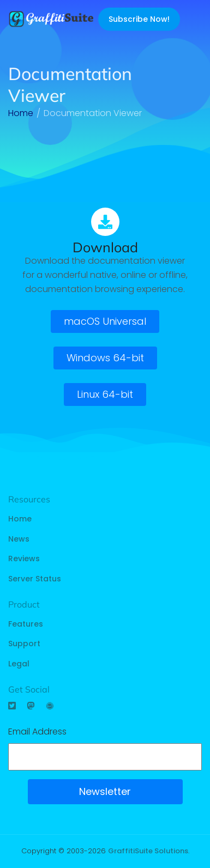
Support (24, 644)
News (19, 539)
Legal (19, 664)
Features (26, 624)
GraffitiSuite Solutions (148, 851)
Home (20, 519)
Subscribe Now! (139, 19)
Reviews (24, 559)
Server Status (35, 579)
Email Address (37, 732)
